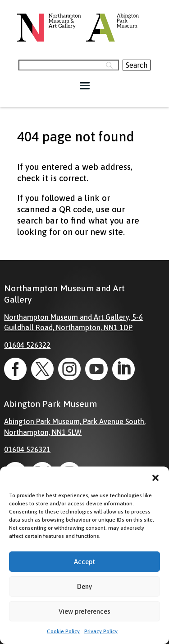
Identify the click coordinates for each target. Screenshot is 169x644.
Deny (84, 586)
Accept (84, 562)
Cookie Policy (63, 631)
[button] (155, 478)
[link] (15, 369)
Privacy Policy (101, 631)
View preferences (84, 611)
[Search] (69, 65)
